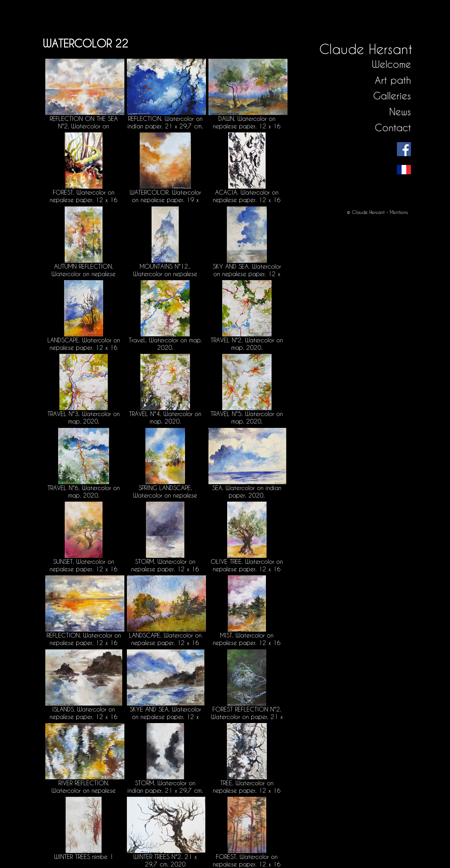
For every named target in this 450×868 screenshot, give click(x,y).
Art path (393, 80)
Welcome (391, 64)
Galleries (392, 96)
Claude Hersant (366, 49)
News (400, 112)
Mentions (399, 212)
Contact (393, 128)
